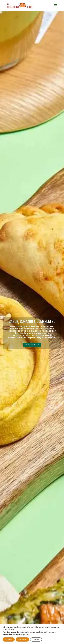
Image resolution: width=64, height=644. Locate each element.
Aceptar (9, 639)
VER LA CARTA (32, 345)
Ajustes (36, 639)
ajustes (26, 634)
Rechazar (22, 639)
